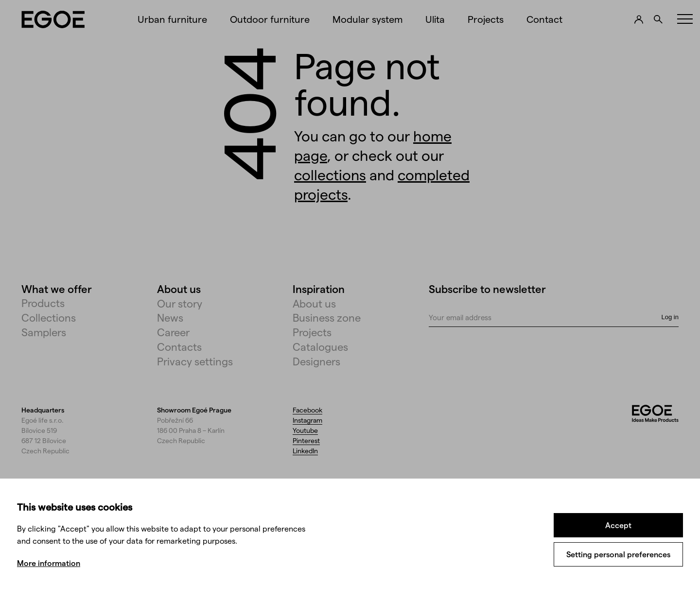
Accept (618, 525)
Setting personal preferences (618, 554)
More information (49, 563)
